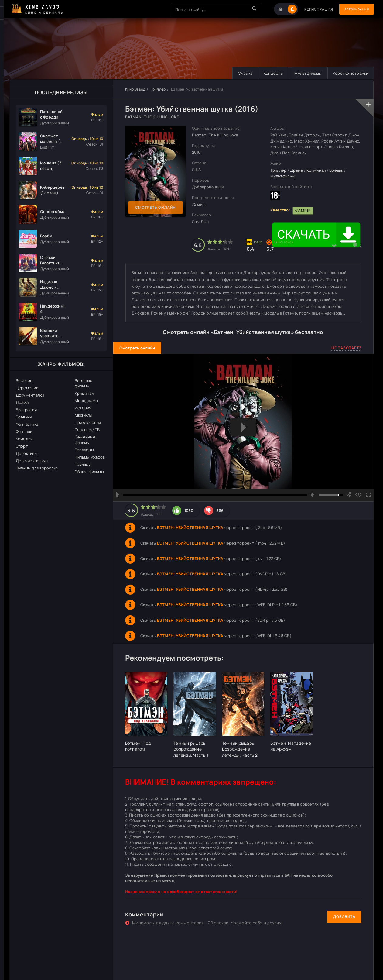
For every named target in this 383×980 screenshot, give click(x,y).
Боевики (24, 417)
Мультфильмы (306, 73)
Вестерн (24, 380)
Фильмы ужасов (90, 457)
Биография (26, 410)
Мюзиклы (84, 415)
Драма (22, 402)
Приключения (88, 422)
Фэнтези (24, 432)
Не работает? (346, 348)
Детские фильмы (32, 461)
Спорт (22, 446)
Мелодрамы (86, 401)
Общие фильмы (89, 472)
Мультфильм (283, 176)
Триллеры (84, 450)
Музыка (239, 73)
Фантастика (27, 424)
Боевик (336, 170)
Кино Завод (135, 89)
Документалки (30, 395)
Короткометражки (350, 73)
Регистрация (311, 9)
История (83, 408)
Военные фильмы (84, 383)
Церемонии (27, 388)
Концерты (269, 73)
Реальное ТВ (87, 430)
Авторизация (353, 9)
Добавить (344, 917)
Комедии (24, 439)
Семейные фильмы (85, 440)
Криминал (84, 393)
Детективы (27, 453)
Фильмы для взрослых (37, 468)
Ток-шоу (83, 464)
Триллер (158, 89)
